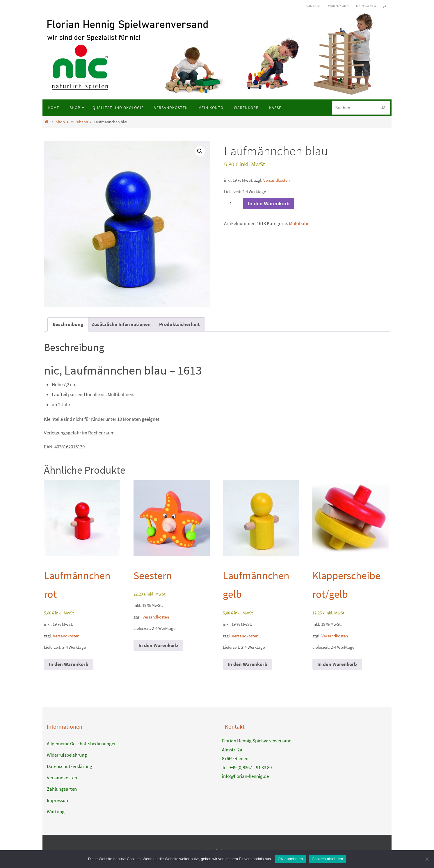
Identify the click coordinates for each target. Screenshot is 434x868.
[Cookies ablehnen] (427, 859)
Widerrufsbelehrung (67, 755)
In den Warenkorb (269, 204)
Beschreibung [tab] (68, 324)
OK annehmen (290, 859)
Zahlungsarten (62, 789)
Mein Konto (366, 6)
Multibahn (79, 122)
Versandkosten (276, 180)
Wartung (56, 812)
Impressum (58, 800)
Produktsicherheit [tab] (179, 324)
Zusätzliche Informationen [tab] (121, 324)
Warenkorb (338, 6)
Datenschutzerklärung (70, 766)
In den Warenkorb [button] (69, 664)
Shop (60, 122)
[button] (200, 151)
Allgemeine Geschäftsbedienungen (82, 744)
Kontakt (313, 6)
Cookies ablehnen (327, 859)
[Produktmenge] (233, 204)
